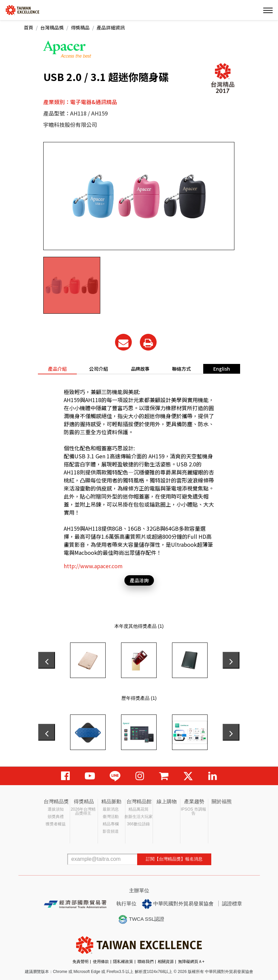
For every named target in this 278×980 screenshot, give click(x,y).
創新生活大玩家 (138, 817)
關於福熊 (222, 801)
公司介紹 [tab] (99, 369)
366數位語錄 (138, 824)
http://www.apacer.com (93, 566)
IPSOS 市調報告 (193, 811)
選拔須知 (56, 809)
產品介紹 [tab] (57, 369)
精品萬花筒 (138, 809)
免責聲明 (80, 962)
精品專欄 (111, 824)
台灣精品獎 (52, 27)
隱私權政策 (123, 962)
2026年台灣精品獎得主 (83, 811)
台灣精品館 (139, 801)
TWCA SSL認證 (141, 919)
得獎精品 (80, 27)
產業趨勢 (194, 801)
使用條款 (101, 962)
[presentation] (47, 660)
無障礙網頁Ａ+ (191, 962)
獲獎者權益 (56, 824)
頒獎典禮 (56, 817)
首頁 (29, 27)
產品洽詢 (139, 580)
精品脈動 (111, 801)
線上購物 (167, 801)
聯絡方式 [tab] (181, 369)
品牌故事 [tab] (140, 369)
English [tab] (222, 369)
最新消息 (111, 809)
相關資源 (166, 962)
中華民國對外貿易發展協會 (178, 904)
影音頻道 (111, 831)
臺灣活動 (111, 817)
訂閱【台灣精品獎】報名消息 (174, 859)
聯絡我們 (146, 962)
